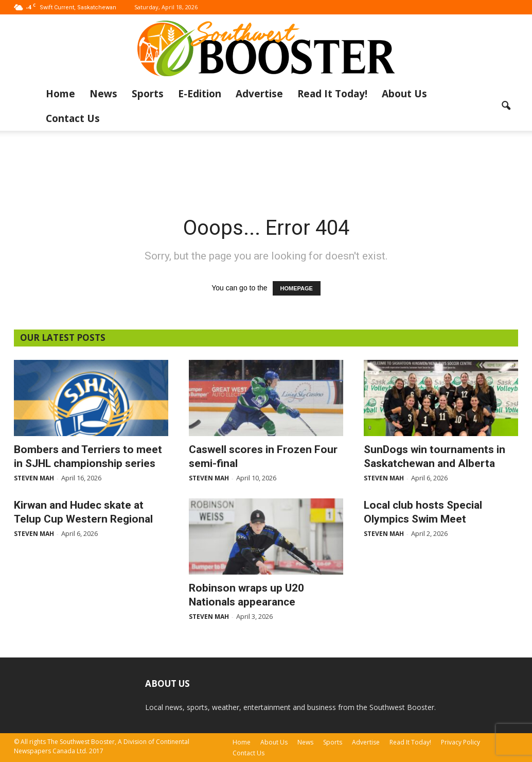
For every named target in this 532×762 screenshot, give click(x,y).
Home (60, 94)
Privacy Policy (460, 742)
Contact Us (73, 118)
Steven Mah (34, 478)
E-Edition (200, 94)
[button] (506, 106)
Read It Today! (332, 94)
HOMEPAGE (297, 288)
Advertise (259, 94)
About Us (404, 94)
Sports (148, 94)
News (103, 94)
